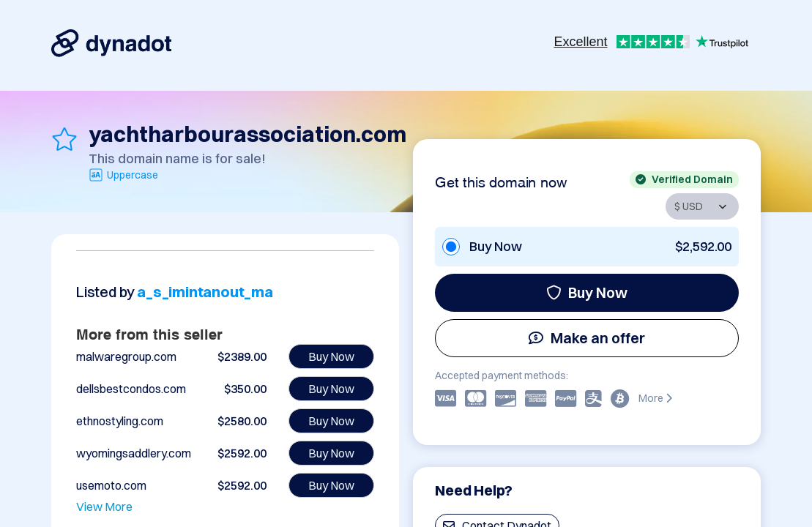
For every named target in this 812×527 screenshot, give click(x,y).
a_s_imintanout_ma (205, 292)
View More (104, 507)
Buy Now (587, 292)
